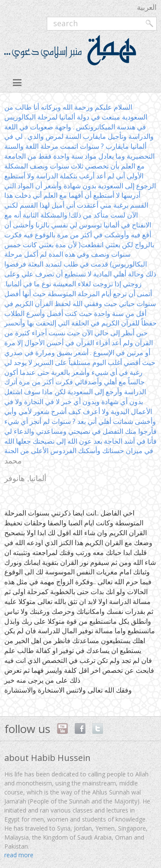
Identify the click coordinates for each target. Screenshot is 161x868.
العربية (147, 7)
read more (19, 855)
